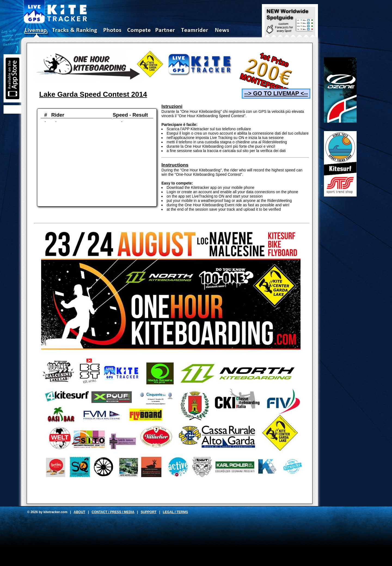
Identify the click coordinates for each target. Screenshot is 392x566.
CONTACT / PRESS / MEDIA (113, 512)
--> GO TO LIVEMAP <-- (276, 93)
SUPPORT (149, 512)
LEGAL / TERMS (175, 512)
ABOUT (80, 512)
